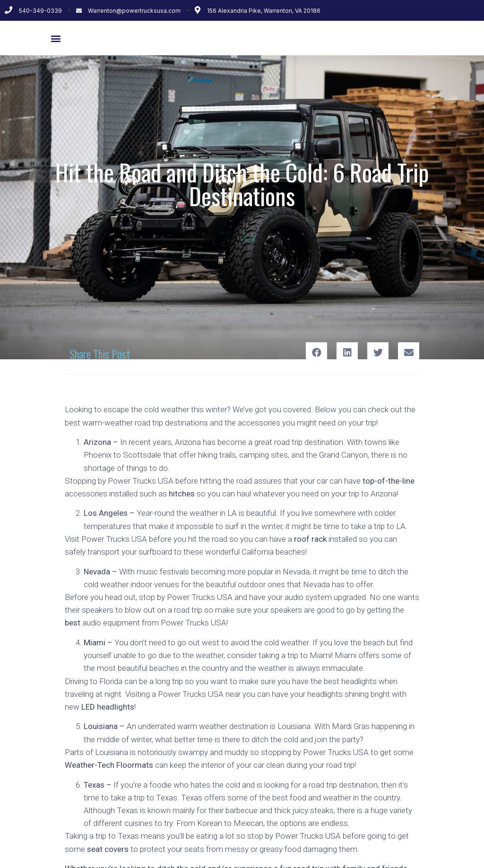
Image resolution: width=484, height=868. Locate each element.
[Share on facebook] (316, 353)
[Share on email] (409, 353)
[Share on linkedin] (347, 353)
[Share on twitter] (378, 353)
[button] (56, 38)
